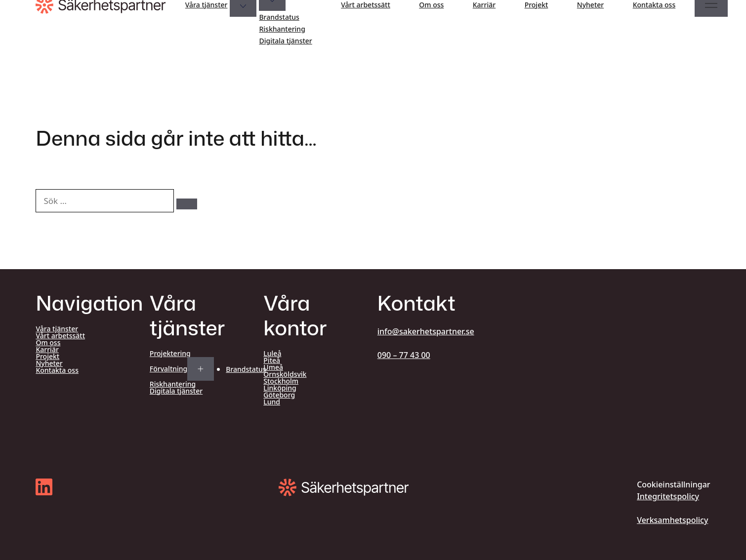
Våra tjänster (208, 5)
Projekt (538, 5)
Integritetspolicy (668, 496)
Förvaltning (168, 369)
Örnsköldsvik (285, 374)
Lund (272, 402)
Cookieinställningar (673, 484)
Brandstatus (281, 17)
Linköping (280, 388)
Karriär (486, 5)
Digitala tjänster (287, 41)
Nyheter (592, 5)
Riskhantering (284, 29)
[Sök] (187, 204)
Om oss (433, 5)
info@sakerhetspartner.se (426, 331)
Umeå (273, 367)
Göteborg (279, 395)
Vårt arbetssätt (368, 5)
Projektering (170, 354)
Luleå (272, 354)
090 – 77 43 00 (404, 355)
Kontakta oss (656, 5)
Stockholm (281, 381)
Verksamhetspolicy (672, 520)
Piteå (272, 360)
